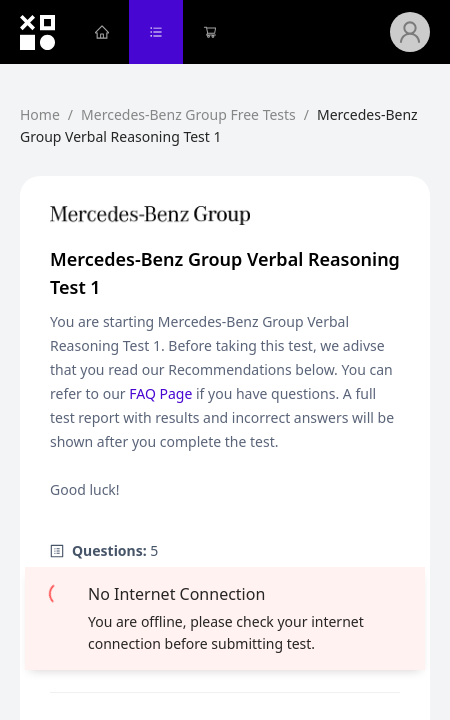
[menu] (232, 32)
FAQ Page (160, 393)
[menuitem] (102, 32)
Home (40, 114)
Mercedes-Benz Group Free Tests (188, 114)
